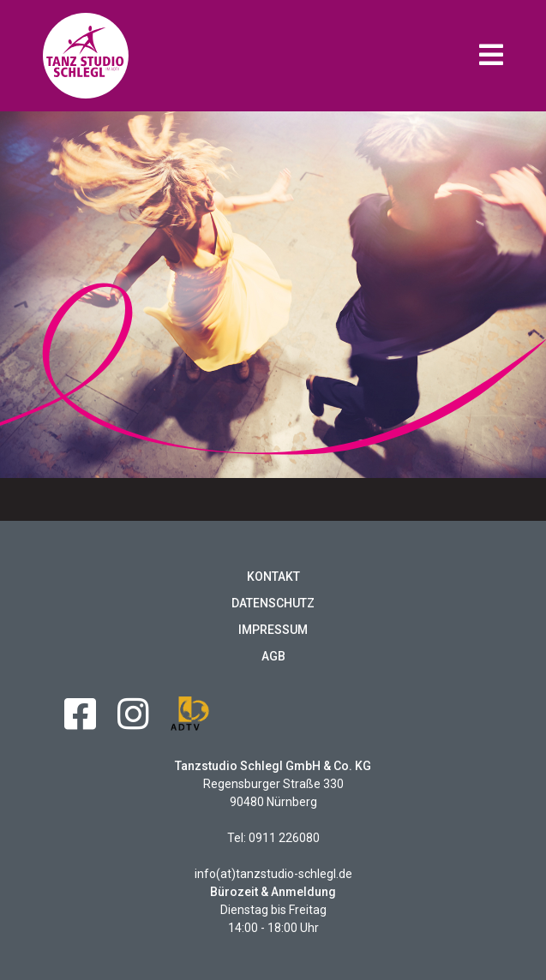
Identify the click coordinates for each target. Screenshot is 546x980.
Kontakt (273, 577)
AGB (273, 656)
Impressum (273, 630)
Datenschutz (273, 603)
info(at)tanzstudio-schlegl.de (273, 874)
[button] (491, 56)
